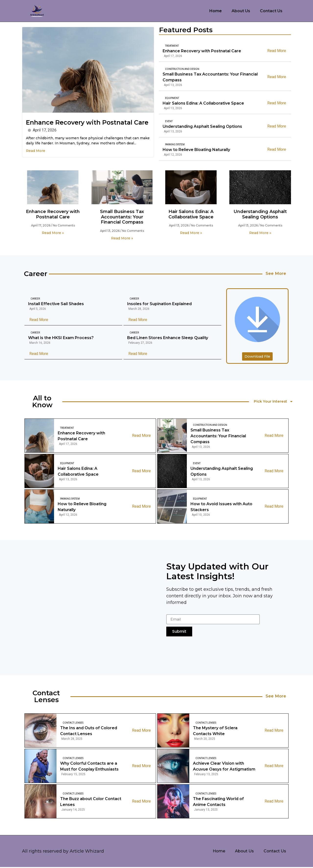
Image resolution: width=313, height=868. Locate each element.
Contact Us (271, 11)
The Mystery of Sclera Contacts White (215, 732)
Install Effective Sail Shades (56, 304)
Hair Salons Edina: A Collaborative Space (203, 103)
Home (216, 11)
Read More (36, 151)
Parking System (170, 145)
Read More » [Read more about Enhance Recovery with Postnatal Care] (53, 233)
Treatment (172, 46)
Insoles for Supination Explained (159, 304)
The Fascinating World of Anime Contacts (218, 802)
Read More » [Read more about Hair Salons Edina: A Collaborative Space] (191, 233)
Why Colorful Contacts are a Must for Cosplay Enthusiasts (89, 767)
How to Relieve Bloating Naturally (192, 150)
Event (169, 121)
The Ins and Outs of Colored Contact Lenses (89, 732)
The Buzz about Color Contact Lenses (91, 802)
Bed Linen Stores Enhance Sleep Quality (168, 338)
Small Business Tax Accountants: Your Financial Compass (210, 77)
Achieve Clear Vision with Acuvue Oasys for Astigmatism (224, 767)
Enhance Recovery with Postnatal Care (87, 122)
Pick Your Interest (275, 402)
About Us (241, 11)
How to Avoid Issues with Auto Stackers (221, 508)
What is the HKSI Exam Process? (61, 338)
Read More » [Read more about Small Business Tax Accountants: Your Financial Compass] (122, 238)
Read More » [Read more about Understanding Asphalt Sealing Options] (260, 233)
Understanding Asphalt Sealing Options (202, 126)
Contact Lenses (73, 723)
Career (35, 299)
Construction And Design (182, 69)
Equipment (172, 98)
